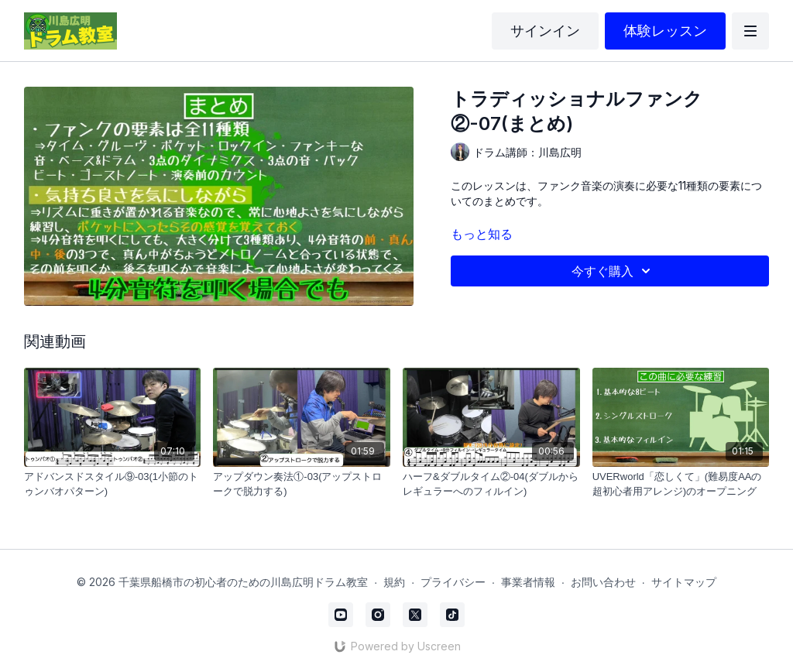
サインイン (545, 31)
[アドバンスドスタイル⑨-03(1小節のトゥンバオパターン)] (113, 484)
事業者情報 (528, 582)
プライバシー (453, 582)
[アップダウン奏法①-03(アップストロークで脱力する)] (302, 484)
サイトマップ (684, 582)
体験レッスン (665, 31)
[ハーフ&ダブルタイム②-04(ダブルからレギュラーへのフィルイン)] (491, 484)
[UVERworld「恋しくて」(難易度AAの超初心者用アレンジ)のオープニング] (681, 484)
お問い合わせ (603, 582)
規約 (394, 582)
